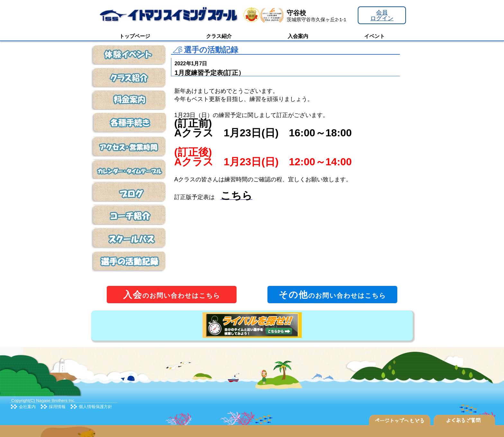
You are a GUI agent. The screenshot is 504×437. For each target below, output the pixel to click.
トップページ (135, 36)
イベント (374, 36)
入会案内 (298, 36)
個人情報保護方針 (95, 407)
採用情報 (57, 407)
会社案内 (27, 407)
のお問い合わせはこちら (172, 295)
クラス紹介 (219, 36)
